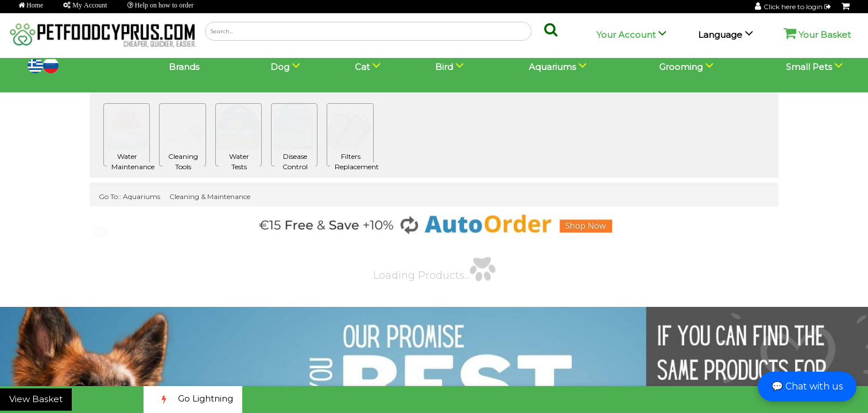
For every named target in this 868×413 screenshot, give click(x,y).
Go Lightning (193, 400)
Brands (184, 67)
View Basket (36, 399)
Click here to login (798, 7)
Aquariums (142, 196)
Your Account (626, 35)
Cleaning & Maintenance (210, 196)
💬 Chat (807, 386)
